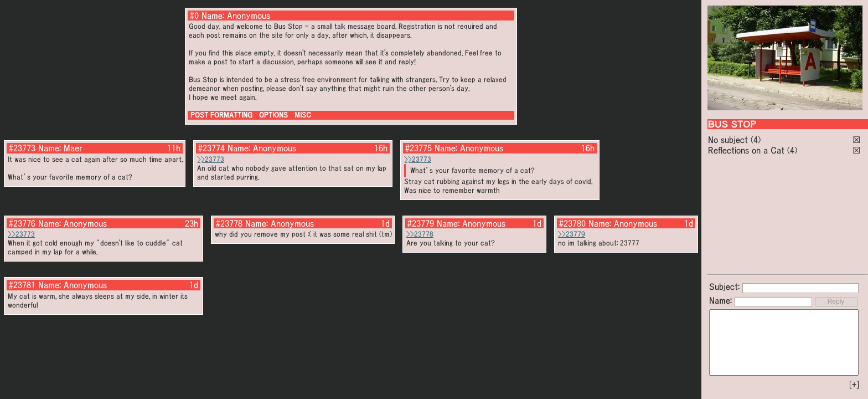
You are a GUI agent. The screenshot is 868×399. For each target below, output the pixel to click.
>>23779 (572, 234)
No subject (729, 140)
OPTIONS (273, 115)
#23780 (572, 223)
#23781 (22, 285)
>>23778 (420, 234)
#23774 (211, 148)
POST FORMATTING (221, 115)
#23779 (421, 223)
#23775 (418, 148)
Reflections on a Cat (746, 150)
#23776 (22, 223)
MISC (303, 115)
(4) (756, 140)
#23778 (229, 223)
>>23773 (211, 159)
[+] (854, 385)
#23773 (22, 148)
